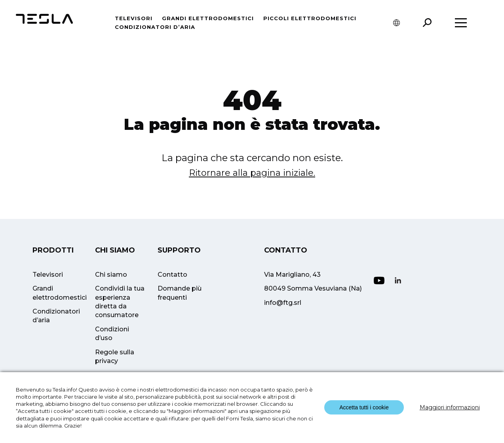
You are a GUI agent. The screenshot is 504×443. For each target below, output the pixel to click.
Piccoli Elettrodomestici (310, 18)
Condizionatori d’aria (155, 27)
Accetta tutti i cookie (364, 407)
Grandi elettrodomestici (208, 18)
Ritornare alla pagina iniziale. (252, 173)
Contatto (172, 275)
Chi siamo (111, 275)
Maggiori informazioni (450, 407)
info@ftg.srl (283, 303)
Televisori (134, 18)
